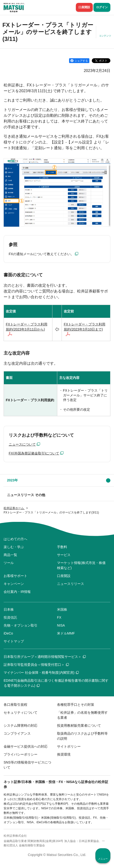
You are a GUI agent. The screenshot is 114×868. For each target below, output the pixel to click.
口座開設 (84, 7)
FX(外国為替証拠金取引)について (34, 453)
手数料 (62, 547)
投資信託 (10, 617)
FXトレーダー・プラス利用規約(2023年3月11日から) (27, 327)
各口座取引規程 (15, 705)
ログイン (102, 7)
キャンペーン (14, 584)
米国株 (62, 609)
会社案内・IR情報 (17, 592)
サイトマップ (14, 641)
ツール (9, 563)
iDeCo (8, 633)
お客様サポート (15, 576)
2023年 (12, 480)
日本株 (9, 609)
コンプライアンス (17, 733)
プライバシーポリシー (21, 754)
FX (59, 617)
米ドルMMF (66, 633)
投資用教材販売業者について (79, 725)
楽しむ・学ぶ (14, 547)
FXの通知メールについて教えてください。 (41, 254)
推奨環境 (64, 754)
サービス (64, 555)
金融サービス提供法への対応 (26, 746)
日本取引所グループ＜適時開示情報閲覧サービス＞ (45, 657)
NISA (61, 625)
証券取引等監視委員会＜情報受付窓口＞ (36, 665)
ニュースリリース (71, 584)
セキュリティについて (21, 713)
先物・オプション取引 (21, 625)
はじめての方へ (15, 539)
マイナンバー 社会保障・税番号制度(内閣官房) (41, 673)
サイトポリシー (69, 746)
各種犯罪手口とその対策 (76, 705)
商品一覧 (10, 555)
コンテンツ (105, 36)
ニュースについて (22, 444)
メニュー (103, 859)
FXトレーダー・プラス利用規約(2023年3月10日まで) (85, 327)
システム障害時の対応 (21, 725)
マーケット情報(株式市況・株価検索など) (81, 565)
